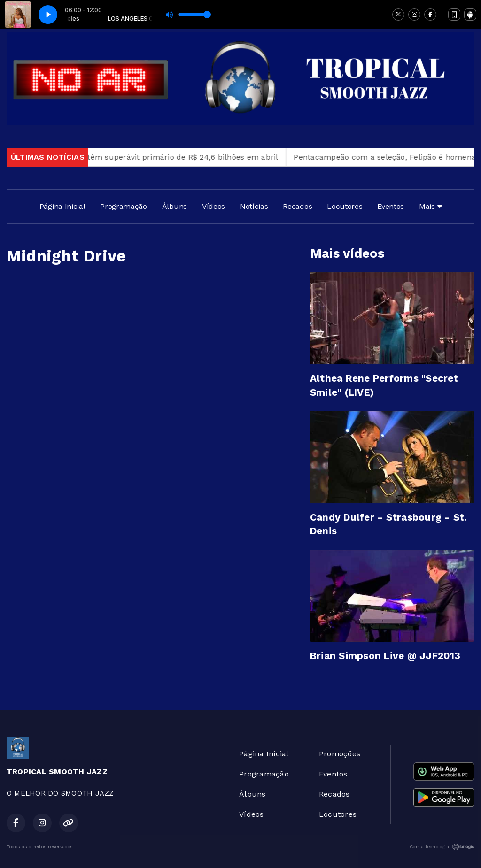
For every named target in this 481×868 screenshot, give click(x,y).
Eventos (391, 206)
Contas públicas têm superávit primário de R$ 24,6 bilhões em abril (157, 157)
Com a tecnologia (442, 847)
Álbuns (175, 206)
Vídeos (213, 206)
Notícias (254, 206)
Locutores (345, 206)
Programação (123, 206)
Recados (297, 206)
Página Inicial (62, 206)
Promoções (340, 754)
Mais (430, 206)
